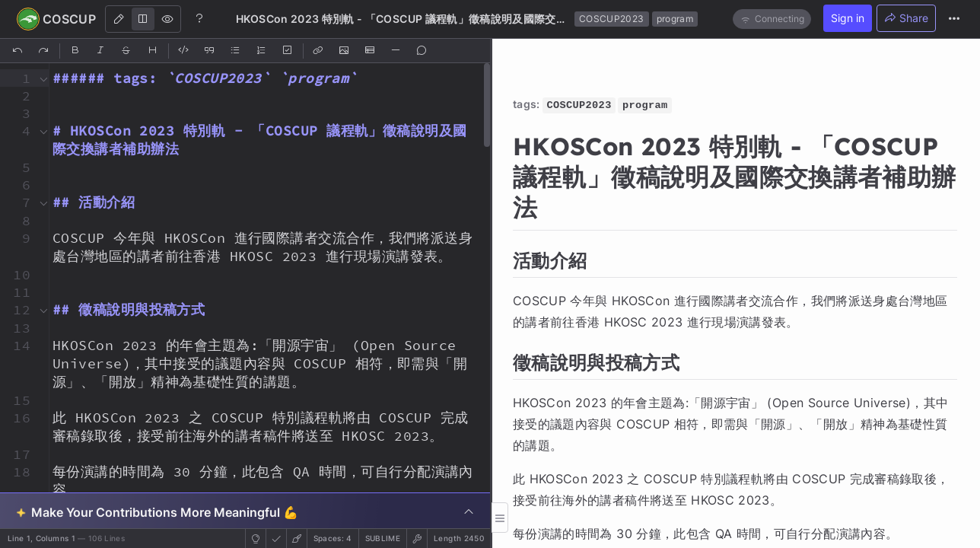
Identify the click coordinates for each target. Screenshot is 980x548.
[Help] (199, 18)
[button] (17, 78)
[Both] (143, 19)
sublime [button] (383, 538)
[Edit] (119, 19)
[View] (167, 19)
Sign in (848, 18)
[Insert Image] (345, 51)
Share (906, 18)
